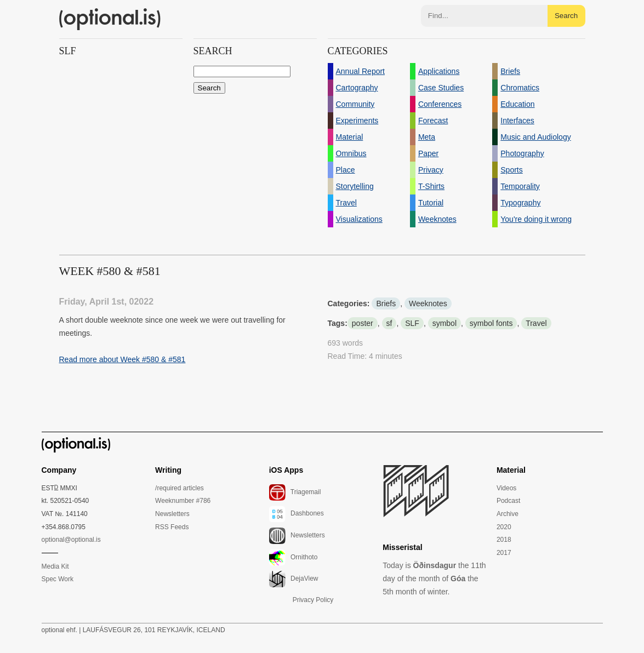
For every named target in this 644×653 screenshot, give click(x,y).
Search (566, 16)
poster (363, 323)
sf (389, 323)
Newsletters (172, 514)
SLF (412, 323)
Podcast (508, 501)
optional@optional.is (71, 540)
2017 (504, 553)
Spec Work (58, 579)
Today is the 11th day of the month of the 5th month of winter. (434, 578)
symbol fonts (491, 323)
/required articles (179, 488)
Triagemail (295, 492)
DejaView (294, 579)
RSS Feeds (172, 527)
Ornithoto (293, 558)
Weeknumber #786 (183, 501)
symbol (444, 323)
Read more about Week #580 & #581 (122, 359)
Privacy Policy (313, 600)
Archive (508, 514)
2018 (504, 540)
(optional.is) (110, 19)
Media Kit (55, 566)
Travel (536, 323)
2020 (504, 527)
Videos (506, 488)
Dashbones (297, 514)
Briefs (386, 303)
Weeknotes (428, 303)
